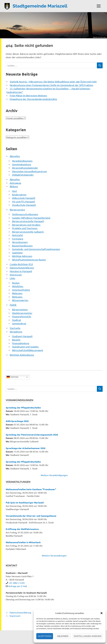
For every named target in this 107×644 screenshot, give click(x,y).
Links (12, 278)
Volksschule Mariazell (24, 198)
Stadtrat (17, 320)
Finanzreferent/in (22, 316)
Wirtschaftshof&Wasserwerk (28, 350)
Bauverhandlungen (22, 246)
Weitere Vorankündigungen (54, 475)
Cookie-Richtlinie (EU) (21, 264)
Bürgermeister (20, 309)
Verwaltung (16, 332)
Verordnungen (20, 242)
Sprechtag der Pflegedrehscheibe (23, 408)
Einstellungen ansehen (88, 636)
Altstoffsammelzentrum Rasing (29, 260)
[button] (102, 613)
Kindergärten (19, 195)
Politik (13, 305)
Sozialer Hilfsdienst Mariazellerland (31, 218)
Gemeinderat (19, 323)
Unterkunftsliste (21, 290)
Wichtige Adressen (22, 256)
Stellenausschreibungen (25, 214)
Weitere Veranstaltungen (54, 555)
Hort (15, 191)
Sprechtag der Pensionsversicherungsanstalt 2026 (32, 435)
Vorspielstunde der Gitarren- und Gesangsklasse (31, 516)
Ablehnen (63, 636)
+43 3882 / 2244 (17, 583)
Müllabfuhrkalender (23, 175)
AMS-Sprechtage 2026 (17, 421)
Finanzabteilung (21, 343)
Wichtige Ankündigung (22, 355)
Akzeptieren (45, 636)
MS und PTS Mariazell (23, 201)
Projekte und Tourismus (25, 228)
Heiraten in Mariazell (21, 271)
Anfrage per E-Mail (18, 586)
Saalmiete (17, 253)
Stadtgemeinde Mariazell (42, 6)
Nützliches (18, 286)
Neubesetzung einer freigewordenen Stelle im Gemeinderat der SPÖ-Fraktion (51, 85)
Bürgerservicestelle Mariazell (28, 221)
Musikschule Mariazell (24, 205)
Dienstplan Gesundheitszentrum (29, 171)
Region (16, 283)
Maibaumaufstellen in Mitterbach (23, 542)
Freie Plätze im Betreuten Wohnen (28, 95)
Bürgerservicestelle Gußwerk (28, 232)
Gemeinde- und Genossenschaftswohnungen (36, 249)
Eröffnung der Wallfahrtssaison (22, 529)
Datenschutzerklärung (22, 268)
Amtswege (15, 183)
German (12, 377)
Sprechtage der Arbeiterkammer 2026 (26, 448)
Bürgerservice (17, 210)
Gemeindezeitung (22, 164)
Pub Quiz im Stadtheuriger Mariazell (25, 503)
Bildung (14, 186)
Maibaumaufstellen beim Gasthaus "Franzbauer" (31, 489)
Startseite (15, 328)
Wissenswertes (20, 300)
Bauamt (16, 340)
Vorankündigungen (22, 161)
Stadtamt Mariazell (22, 336)
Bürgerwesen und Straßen (26, 225)
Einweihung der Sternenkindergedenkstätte (33, 99)
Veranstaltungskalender (25, 168)
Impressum (16, 275)
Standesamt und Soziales (25, 347)
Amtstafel (17, 235)
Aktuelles (15, 156)
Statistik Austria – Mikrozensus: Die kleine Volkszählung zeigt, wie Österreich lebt (53, 82)
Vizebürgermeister (22, 313)
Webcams (17, 293)
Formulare (18, 239)
